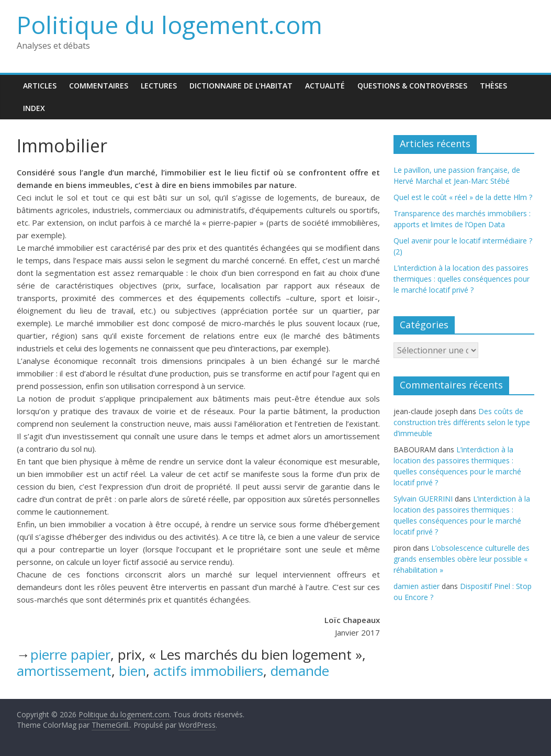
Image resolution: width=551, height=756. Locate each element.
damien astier (417, 586)
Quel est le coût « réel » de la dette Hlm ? (463, 197)
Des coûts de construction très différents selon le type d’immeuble (462, 422)
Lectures (159, 86)
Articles (40, 86)
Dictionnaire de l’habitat (241, 86)
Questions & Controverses (412, 86)
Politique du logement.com (170, 25)
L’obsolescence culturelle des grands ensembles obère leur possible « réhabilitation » (462, 559)
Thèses (493, 86)
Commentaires (99, 86)
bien (132, 671)
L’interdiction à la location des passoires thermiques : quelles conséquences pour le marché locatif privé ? (462, 279)
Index (34, 108)
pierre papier (70, 654)
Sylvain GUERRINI (423, 499)
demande (300, 671)
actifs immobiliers (208, 671)
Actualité (325, 86)
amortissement (64, 671)
